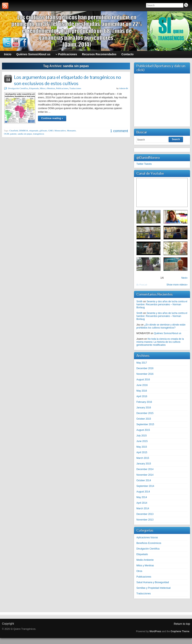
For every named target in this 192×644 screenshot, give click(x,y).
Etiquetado (34, 88)
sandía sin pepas (25, 134)
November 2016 (145, 374)
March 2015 (143, 458)
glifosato (43, 131)
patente (13, 134)
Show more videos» (177, 285)
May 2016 (142, 391)
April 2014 (142, 503)
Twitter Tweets (144, 164)
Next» (184, 278)
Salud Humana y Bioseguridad (153, 582)
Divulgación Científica (18, 88)
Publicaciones (62, 88)
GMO (51, 131)
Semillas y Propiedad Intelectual (153, 588)
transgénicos (38, 134)
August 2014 (143, 492)
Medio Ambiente (145, 560)
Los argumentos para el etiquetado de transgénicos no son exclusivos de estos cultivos (67, 80)
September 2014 (145, 486)
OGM (7, 134)
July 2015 (141, 436)
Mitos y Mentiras (47, 88)
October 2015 (144, 419)
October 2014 (144, 480)
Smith (139, 301)
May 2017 (142, 363)
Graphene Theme (180, 631)
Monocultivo (60, 131)
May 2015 (142, 447)
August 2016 (143, 380)
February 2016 (144, 402)
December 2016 (145, 368)
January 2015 (144, 464)
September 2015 (145, 424)
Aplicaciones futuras (147, 538)
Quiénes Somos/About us (168, 333)
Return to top (182, 624)
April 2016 (142, 396)
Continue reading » (52, 118)
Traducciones (75, 88)
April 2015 (142, 452)
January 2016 (144, 408)
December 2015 (145, 413)
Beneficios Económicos (149, 543)
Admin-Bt (123, 88)
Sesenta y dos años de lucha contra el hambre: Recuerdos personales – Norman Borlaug (162, 304)
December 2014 (145, 469)
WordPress (155, 631)
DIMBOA (24, 131)
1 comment (119, 131)
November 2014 (145, 475)
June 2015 (142, 441)
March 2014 (143, 508)
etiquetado (34, 131)
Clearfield (14, 131)
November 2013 (145, 520)
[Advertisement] (162, 99)
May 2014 (142, 497)
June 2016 (142, 385)
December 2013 (145, 514)
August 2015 (143, 430)
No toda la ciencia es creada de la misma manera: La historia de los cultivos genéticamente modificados (160, 342)
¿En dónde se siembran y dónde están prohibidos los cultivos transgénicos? (161, 326)
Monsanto (71, 131)
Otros (139, 571)
